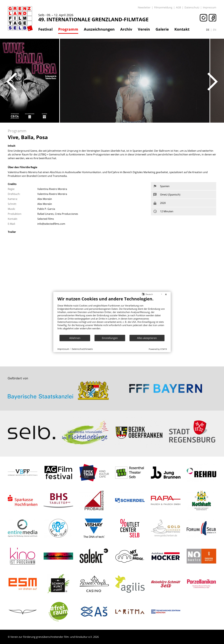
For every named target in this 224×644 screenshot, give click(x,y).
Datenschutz (192, 7)
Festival (45, 29)
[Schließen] (166, 294)
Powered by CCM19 (158, 349)
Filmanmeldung (163, 7)
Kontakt (182, 29)
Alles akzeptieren (147, 338)
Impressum (210, 7)
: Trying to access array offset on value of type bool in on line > (58, 376)
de (208, 30)
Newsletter (144, 7)
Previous (11, 82)
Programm (68, 29)
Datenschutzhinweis (82, 349)
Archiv (126, 29)
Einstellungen (110, 338)
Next (213, 82)
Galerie (162, 29)
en (215, 30)
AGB (178, 7)
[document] (112, 315)
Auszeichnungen (99, 29)
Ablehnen (75, 338)
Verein (144, 29)
